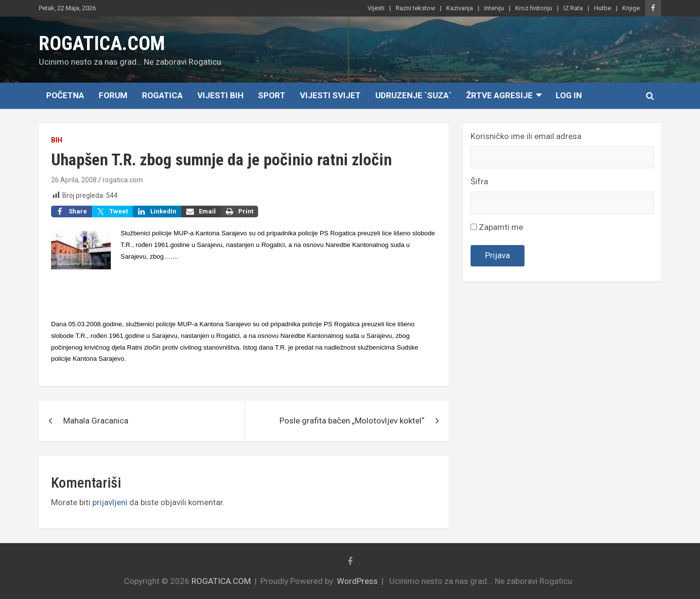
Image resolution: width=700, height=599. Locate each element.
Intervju (494, 8)
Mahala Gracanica (96, 421)
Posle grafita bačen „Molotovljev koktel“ (352, 421)
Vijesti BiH (220, 95)
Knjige (631, 8)
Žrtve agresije (499, 95)
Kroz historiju (534, 8)
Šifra (479, 181)
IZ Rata (573, 8)
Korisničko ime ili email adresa (526, 136)
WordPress (357, 581)
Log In (569, 95)
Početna (65, 95)
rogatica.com (123, 180)
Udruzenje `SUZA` (413, 95)
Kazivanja (460, 8)
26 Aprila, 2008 (74, 180)
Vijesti (376, 8)
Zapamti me (497, 227)
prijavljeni (110, 502)
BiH (57, 140)
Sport (272, 95)
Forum (113, 95)
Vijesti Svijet (330, 95)
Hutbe (603, 8)
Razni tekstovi (415, 8)
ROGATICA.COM (102, 44)
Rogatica (162, 95)
